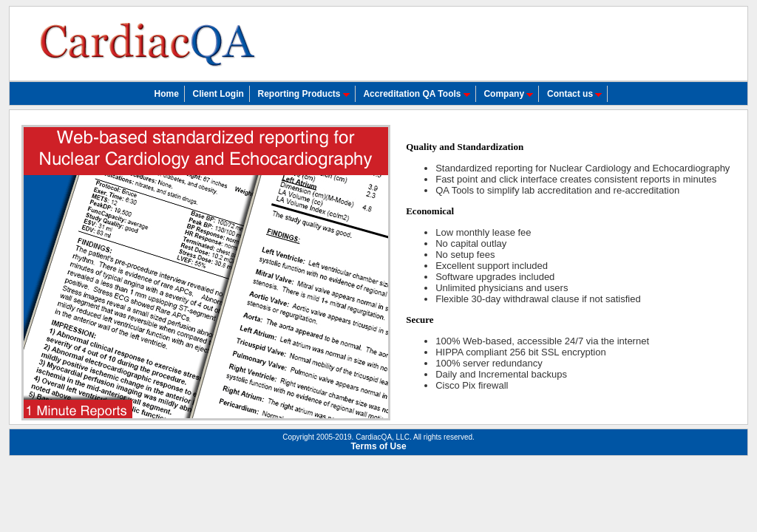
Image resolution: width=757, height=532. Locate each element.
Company (508, 94)
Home (167, 94)
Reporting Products (303, 94)
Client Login (218, 94)
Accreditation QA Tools (416, 94)
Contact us (574, 94)
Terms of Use (378, 446)
